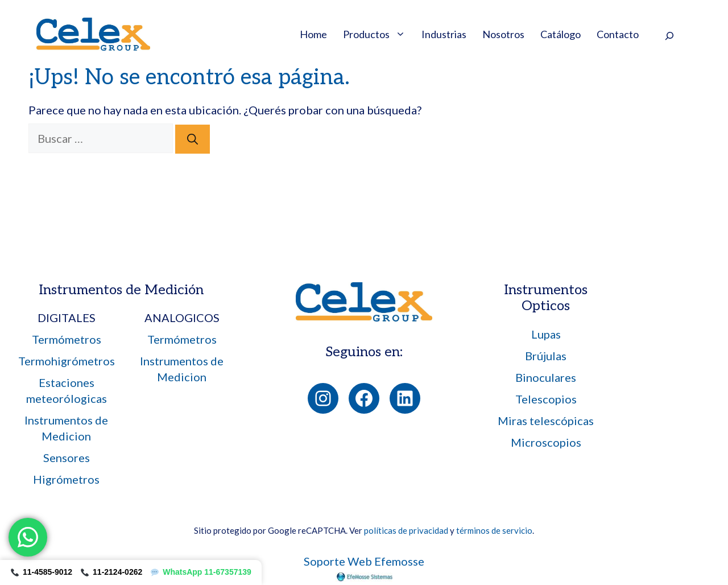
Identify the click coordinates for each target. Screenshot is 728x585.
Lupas (546, 334)
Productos (378, 34)
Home (313, 34)
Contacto (618, 34)
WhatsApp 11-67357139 (201, 572)
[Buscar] (193, 139)
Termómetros (67, 339)
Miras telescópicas (546, 421)
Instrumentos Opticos (546, 298)
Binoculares (546, 377)
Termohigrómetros (67, 361)
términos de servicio (494, 530)
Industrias (444, 34)
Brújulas (546, 356)
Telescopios (546, 399)
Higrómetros (66, 479)
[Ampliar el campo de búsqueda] (669, 36)
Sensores (67, 458)
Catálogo (561, 34)
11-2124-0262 (111, 572)
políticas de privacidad (406, 530)
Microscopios (546, 442)
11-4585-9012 (42, 572)
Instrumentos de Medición (121, 290)
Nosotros (503, 34)
